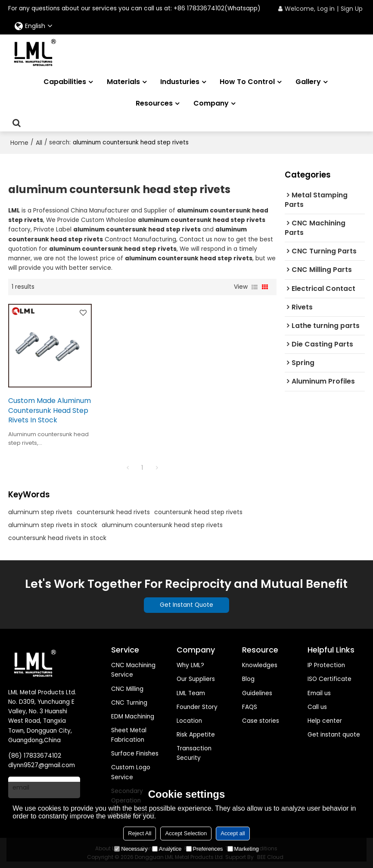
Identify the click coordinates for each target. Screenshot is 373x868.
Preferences (205, 849)
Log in (326, 9)
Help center (325, 721)
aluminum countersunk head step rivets (162, 525)
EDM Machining (133, 717)
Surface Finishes (135, 754)
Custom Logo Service (131, 772)
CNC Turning (129, 703)
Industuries (180, 82)
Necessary (131, 849)
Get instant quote (334, 735)
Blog (248, 679)
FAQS (250, 707)
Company (211, 103)
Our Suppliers (196, 679)
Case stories (261, 721)
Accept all (233, 833)
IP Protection (326, 665)
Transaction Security (194, 753)
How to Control (247, 82)
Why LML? (190, 665)
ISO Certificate (329, 679)
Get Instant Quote (186, 605)
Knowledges (260, 665)
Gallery (308, 82)
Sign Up (352, 9)
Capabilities (65, 82)
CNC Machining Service (133, 670)
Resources (154, 103)
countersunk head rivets (113, 512)
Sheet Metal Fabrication (129, 735)
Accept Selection (186, 833)
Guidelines (257, 693)
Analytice (167, 849)
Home (19, 143)
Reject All (140, 833)
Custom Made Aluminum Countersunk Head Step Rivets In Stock (50, 410)
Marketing (243, 849)
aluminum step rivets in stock (53, 525)
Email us (319, 693)
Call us (317, 707)
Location (189, 721)
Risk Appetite (196, 735)
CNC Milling (127, 689)
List (255, 287)
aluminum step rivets (40, 512)
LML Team (191, 693)
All (39, 143)
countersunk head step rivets (198, 512)
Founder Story (197, 707)
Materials (123, 82)
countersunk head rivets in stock (57, 538)
